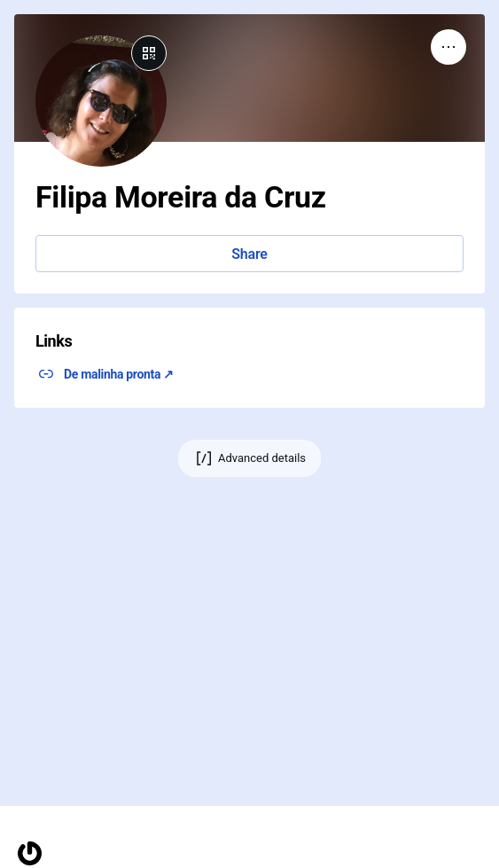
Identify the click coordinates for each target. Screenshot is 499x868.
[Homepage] (30, 853)
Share (249, 254)
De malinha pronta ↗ (119, 374)
